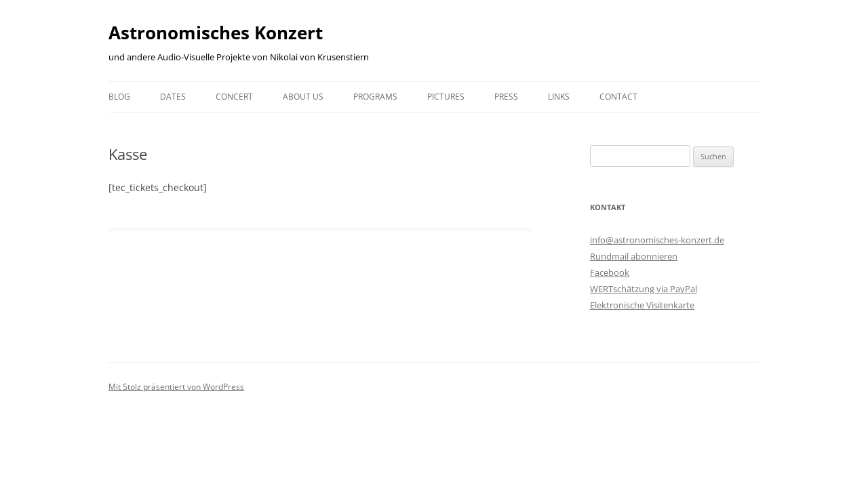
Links (559, 97)
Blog (119, 97)
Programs (375, 97)
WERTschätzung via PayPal (644, 289)
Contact (618, 97)
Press (506, 97)
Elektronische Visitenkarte (642, 305)
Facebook (610, 272)
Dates (173, 97)
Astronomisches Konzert (216, 33)
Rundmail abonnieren (634, 256)
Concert (234, 97)
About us (303, 97)
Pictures (446, 97)
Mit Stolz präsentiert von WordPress (176, 387)
